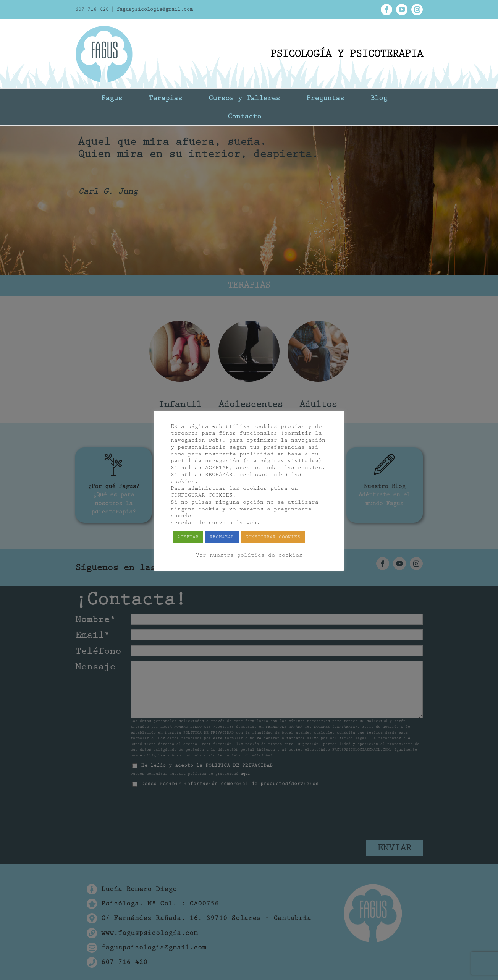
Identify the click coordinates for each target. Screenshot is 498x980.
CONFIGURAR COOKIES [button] (273, 537)
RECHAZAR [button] (222, 537)
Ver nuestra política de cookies (249, 555)
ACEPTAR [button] (188, 537)
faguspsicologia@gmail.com (155, 9)
